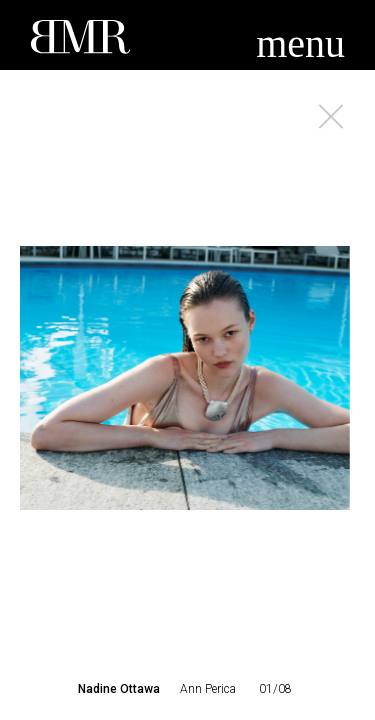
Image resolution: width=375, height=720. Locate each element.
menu (300, 43)
